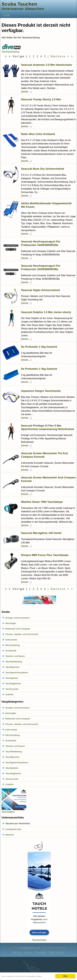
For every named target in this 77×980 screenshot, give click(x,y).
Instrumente (11, 640)
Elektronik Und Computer (18, 629)
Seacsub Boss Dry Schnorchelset (43, 169)
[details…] (26, 92)
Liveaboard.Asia (13, 829)
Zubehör (9, 694)
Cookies (28, 952)
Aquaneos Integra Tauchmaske (41, 391)
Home (7, 15)
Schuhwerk (11, 651)
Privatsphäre (41, 952)
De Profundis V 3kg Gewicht (39, 369)
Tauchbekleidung (14, 662)
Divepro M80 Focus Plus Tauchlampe (45, 555)
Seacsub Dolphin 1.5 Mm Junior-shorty (46, 312)
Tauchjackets (12, 678)
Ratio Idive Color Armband (38, 134)
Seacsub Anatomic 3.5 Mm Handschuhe (47, 65)
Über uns (17, 952)
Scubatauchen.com (31, 947)
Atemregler (11, 623)
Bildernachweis (57, 952)
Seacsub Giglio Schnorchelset (40, 290)
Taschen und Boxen (15, 656)
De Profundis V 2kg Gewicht (39, 347)
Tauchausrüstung (11, 50)
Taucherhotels (39, 939)
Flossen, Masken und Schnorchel (22, 634)
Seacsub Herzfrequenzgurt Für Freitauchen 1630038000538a (41, 267)
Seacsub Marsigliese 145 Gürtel (41, 533)
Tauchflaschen (12, 667)
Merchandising (13, 645)
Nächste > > (62, 56)
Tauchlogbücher (13, 683)
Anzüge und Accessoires (17, 618)
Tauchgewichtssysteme (17, 672)
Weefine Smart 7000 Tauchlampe (42, 502)
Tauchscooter (12, 689)
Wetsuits (10, 835)
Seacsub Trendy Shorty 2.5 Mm (41, 99)
